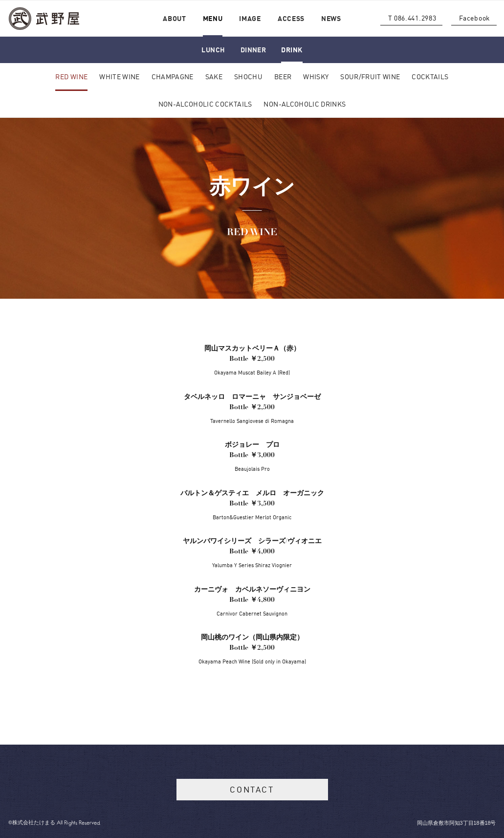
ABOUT (175, 18)
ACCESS (291, 18)
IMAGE (250, 18)
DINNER (253, 50)
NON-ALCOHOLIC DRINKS (305, 104)
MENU (213, 18)
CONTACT (252, 789)
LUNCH (213, 50)
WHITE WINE (120, 77)
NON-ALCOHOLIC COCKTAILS (205, 104)
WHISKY (316, 77)
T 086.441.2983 (412, 18)
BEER (283, 77)
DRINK (292, 50)
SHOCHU (248, 77)
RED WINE (71, 77)
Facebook (475, 18)
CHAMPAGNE (173, 77)
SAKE (214, 77)
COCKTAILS (430, 77)
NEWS (331, 18)
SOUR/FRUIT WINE (370, 77)
